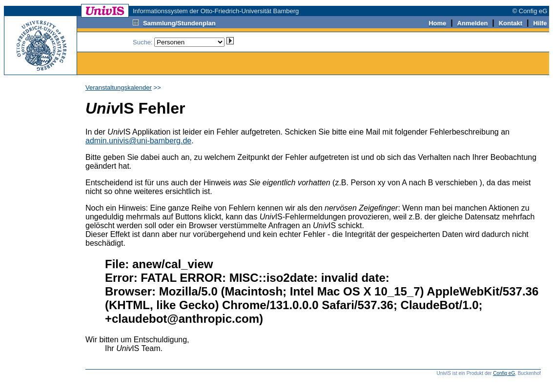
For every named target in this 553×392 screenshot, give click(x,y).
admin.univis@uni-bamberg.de (138, 141)
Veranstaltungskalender (119, 88)
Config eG (504, 373)
